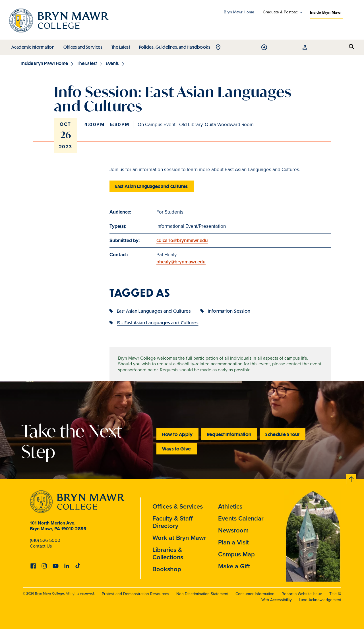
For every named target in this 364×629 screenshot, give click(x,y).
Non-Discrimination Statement (202, 594)
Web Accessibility (277, 600)
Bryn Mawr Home (239, 12)
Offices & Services (178, 506)
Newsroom (233, 530)
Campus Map (236, 554)
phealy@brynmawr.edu (181, 262)
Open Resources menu (339, 48)
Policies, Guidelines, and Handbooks (173, 46)
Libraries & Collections (168, 553)
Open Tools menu (325, 48)
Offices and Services (82, 46)
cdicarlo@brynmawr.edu (182, 240)
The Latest (119, 46)
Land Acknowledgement (320, 600)
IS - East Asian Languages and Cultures (158, 322)
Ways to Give (176, 449)
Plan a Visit (233, 542)
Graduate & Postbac (280, 12)
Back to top (351, 478)
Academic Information (33, 46)
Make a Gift (234, 566)
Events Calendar (241, 518)
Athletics (230, 506)
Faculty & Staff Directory (173, 522)
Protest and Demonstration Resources (136, 594)
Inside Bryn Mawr (326, 12)
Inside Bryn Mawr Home (45, 63)
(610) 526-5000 (45, 540)
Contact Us (41, 546)
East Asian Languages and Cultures (152, 186)
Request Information (229, 434)
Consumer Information (255, 594)
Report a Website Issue (302, 594)
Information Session (229, 311)
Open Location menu (311, 48)
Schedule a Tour (282, 434)
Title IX (335, 594)
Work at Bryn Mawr (179, 538)
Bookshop (167, 569)
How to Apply (177, 434)
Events (112, 63)
